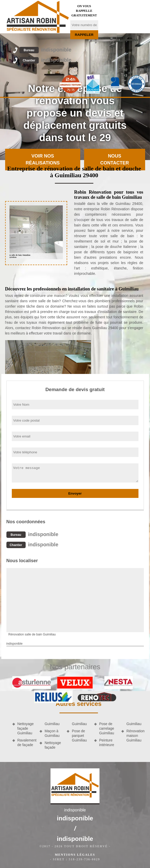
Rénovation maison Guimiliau (136, 736)
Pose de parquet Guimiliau (79, 736)
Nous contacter (115, 159)
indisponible (46, 50)
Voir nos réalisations (43, 159)
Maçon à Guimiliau (52, 733)
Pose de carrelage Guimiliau (107, 728)
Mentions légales (75, 855)
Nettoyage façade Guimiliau (26, 728)
